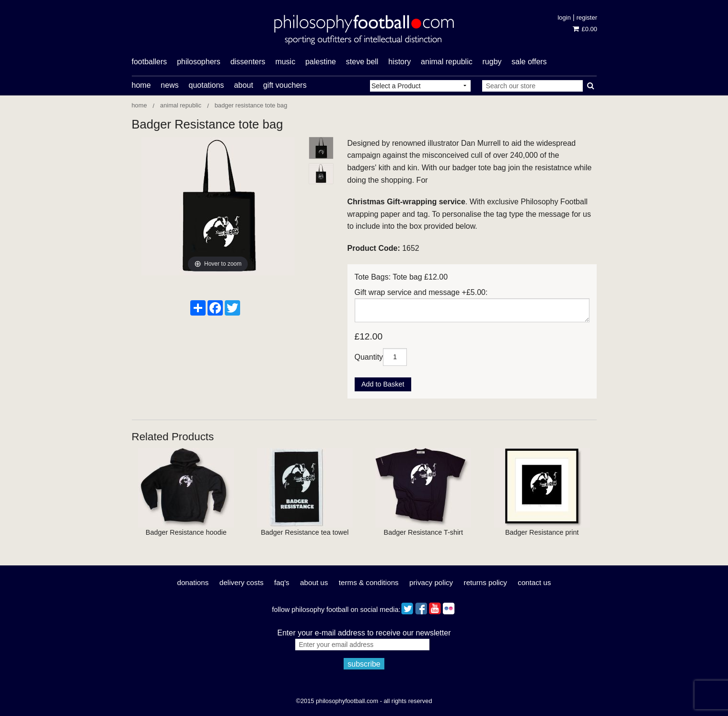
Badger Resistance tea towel (305, 532)
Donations (193, 582)
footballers (150, 62)
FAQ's (282, 582)
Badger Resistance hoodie (186, 532)
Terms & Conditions (369, 582)
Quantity (369, 357)
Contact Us (534, 582)
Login (564, 18)
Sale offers (529, 62)
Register (587, 18)
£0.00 (585, 29)
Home (141, 85)
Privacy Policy (431, 582)
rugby (492, 62)
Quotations (206, 85)
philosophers (199, 62)
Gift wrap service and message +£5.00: (421, 292)
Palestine (321, 62)
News (169, 85)
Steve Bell (362, 62)
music (285, 62)
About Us (314, 582)
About (243, 85)
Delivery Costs (242, 582)
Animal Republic (447, 62)
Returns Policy (485, 582)
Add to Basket (383, 384)
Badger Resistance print (542, 532)
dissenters (248, 62)
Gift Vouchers (285, 85)
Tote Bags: (373, 277)
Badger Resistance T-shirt (423, 532)
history (399, 62)
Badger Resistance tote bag (251, 105)
